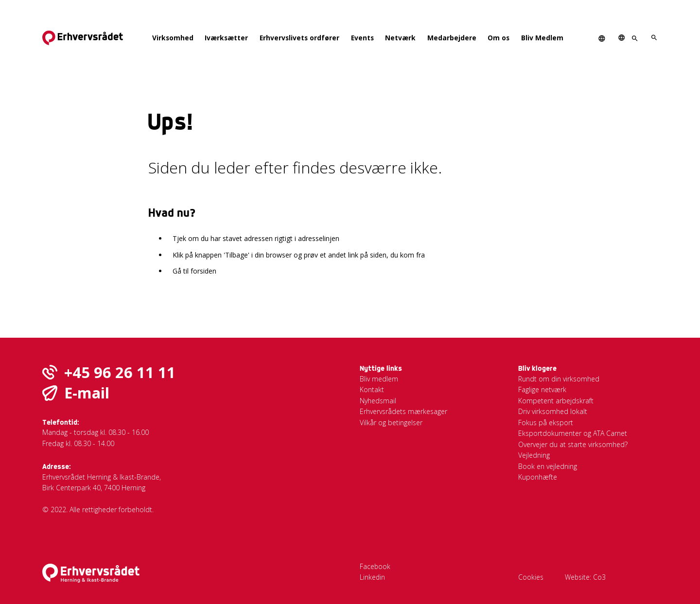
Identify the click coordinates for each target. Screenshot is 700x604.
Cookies (531, 577)
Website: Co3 (585, 577)
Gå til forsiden (194, 271)
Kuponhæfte (538, 477)
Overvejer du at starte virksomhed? (573, 444)
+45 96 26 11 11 (120, 372)
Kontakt (372, 389)
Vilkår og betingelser (391, 423)
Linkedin (372, 577)
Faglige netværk (542, 389)
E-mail (87, 393)
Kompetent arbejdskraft (556, 401)
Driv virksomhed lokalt (553, 411)
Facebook (375, 566)
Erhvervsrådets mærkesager (403, 411)
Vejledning (534, 455)
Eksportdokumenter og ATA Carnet (573, 433)
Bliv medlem (379, 379)
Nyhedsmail (378, 401)
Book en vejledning (548, 466)
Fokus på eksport (546, 423)
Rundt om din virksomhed (559, 379)
